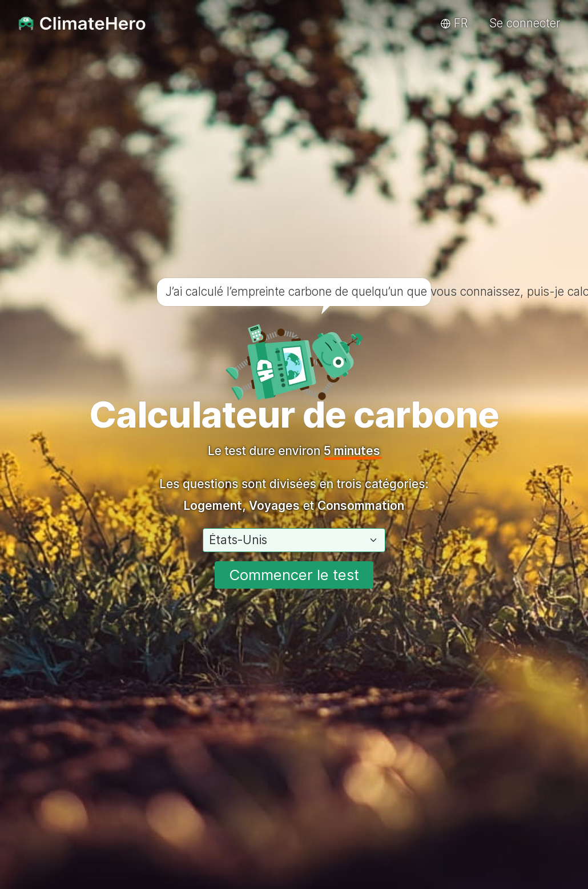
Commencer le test (294, 575)
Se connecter (525, 23)
